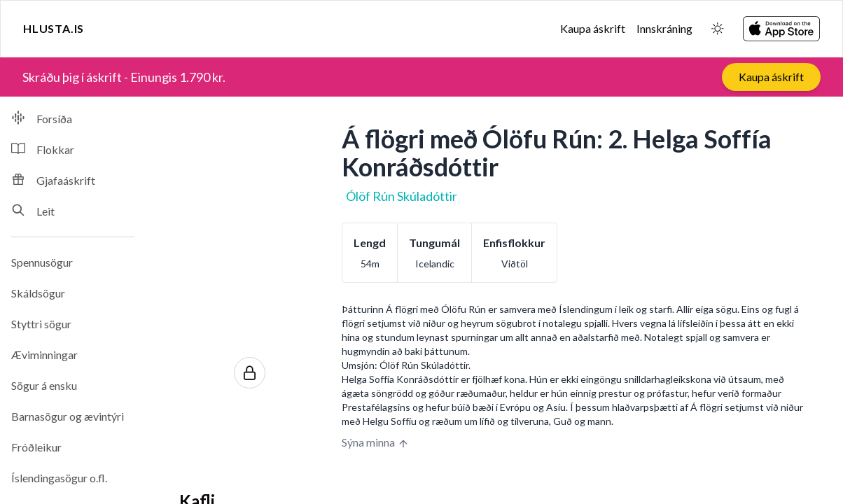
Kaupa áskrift (593, 28)
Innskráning (664, 28)
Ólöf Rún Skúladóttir (402, 196)
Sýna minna (375, 442)
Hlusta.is (54, 28)
